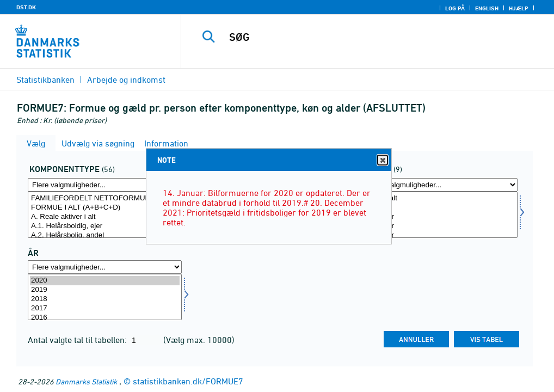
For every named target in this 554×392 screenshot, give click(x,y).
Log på (455, 8)
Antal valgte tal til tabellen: (78, 340)
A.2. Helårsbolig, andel (105, 235)
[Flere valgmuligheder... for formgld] (105, 185)
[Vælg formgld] (105, 215)
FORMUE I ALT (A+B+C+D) (105, 208)
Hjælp (519, 8)
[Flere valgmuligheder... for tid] (105, 267)
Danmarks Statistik (86, 381)
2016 (105, 318)
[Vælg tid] (105, 297)
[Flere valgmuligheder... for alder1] (441, 185)
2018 (105, 299)
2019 (105, 290)
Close (382, 160)
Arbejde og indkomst (126, 79)
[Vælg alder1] (441, 215)
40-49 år (441, 235)
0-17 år (441, 208)
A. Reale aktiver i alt (105, 217)
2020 (105, 281)
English (487, 8)
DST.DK (26, 7)
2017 (105, 308)
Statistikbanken (45, 79)
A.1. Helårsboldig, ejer (105, 226)
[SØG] (372, 37)
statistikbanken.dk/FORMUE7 (188, 381)
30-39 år (441, 226)
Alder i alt (441, 198)
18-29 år (441, 217)
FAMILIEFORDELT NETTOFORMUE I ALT (105, 198)
